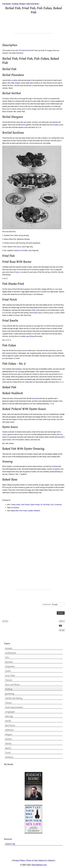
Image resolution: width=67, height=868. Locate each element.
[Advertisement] (33, 27)
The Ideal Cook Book (26, 50)
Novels (8, 721)
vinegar (17, 83)
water (29, 80)
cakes (4, 382)
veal (25, 122)
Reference (9, 730)
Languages (10, 712)
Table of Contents (13, 508)
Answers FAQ (10, 844)
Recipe (26, 235)
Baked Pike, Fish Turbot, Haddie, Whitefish (25, 511)
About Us (43, 861)
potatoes (19, 369)
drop (7, 269)
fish (9, 80)
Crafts (8, 671)
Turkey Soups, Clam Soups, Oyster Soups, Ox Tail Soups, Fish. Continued (36, 504)
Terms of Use (32, 861)
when (46, 109)
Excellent (30, 243)
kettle (15, 80)
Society (8, 743)
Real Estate (10, 725)
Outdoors (9, 757)
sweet (56, 466)
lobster (10, 112)
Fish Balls (24, 251)
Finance (9, 680)
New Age (9, 716)
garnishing (30, 336)
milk (58, 432)
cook (35, 334)
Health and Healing (14, 698)
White (11, 239)
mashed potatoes (11, 353)
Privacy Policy (19, 861)
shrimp (36, 313)
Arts (7, 657)
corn (57, 289)
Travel (8, 753)
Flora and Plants (12, 685)
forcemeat (35, 398)
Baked (6, 239)
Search (51, 861)
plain (58, 313)
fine (4, 377)
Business (9, 662)
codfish (50, 369)
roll (57, 267)
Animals (9, 648)
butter (58, 104)
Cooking (9, 689)
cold (50, 109)
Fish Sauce (17, 247)
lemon (23, 125)
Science (8, 739)
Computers (10, 666)
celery (17, 472)
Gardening (10, 694)
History (8, 703)
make (4, 434)
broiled (28, 138)
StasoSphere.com (39, 865)
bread (40, 307)
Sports (8, 748)
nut (32, 269)
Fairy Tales (10, 676)
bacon (18, 272)
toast (14, 141)
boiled (56, 125)
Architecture (11, 653)
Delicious (17, 251)
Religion (9, 735)
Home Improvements (14, 707)
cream (9, 440)
